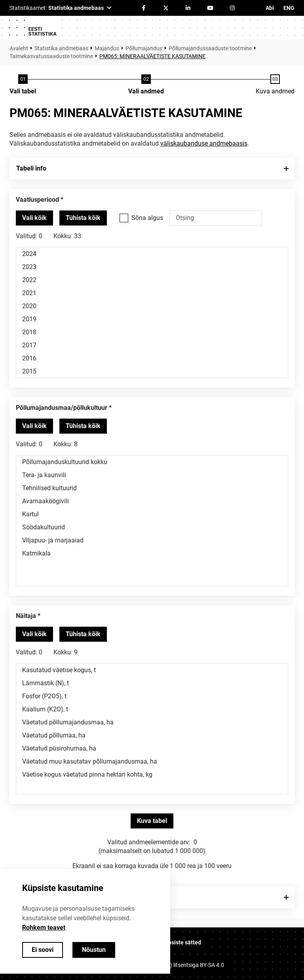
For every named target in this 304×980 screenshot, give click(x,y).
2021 (152, 293)
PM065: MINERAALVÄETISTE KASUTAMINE (152, 56)
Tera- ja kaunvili (152, 475)
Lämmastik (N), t (152, 683)
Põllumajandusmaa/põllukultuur (62, 408)
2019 (152, 319)
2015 (152, 371)
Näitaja (26, 616)
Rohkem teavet (44, 928)
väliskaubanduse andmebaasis (204, 143)
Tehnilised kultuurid (152, 488)
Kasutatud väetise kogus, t (152, 670)
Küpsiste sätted (181, 942)
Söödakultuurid (152, 527)
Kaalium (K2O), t (152, 709)
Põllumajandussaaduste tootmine (210, 48)
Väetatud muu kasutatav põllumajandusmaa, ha (152, 761)
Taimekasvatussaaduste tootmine (51, 56)
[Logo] (32, 28)
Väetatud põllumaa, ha (152, 735)
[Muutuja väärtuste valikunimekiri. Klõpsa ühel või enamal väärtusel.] (152, 313)
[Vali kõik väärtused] (34, 218)
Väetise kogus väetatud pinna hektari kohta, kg (152, 774)
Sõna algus (147, 218)
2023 (152, 267)
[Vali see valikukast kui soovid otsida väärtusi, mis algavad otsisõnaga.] (124, 218)
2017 (152, 345)
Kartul (152, 514)
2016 (152, 358)
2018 (152, 332)
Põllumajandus (144, 48)
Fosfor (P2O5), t (152, 696)
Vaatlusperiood (37, 200)
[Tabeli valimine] (23, 85)
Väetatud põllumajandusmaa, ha (152, 722)
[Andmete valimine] (146, 85)
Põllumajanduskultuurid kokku (152, 462)
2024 (152, 254)
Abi (270, 8)
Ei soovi (43, 950)
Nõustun (94, 950)
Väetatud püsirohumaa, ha (152, 748)
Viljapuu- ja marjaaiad (152, 540)
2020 (152, 306)
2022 (152, 280)
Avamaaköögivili (152, 501)
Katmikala (152, 553)
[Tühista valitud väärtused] (83, 218)
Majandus (107, 48)
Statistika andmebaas (61, 48)
